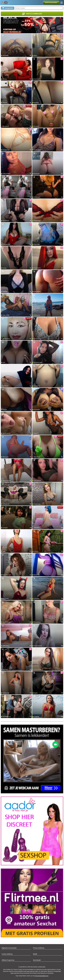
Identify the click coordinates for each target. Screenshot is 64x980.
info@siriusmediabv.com (42, 976)
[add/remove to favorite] (2, 35)
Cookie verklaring (7, 954)
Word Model (37, 960)
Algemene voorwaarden (9, 948)
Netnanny (43, 973)
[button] (51, 3)
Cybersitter (50, 973)
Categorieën (8, 8)
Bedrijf (35, 954)
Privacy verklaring (39, 948)
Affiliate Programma (8, 960)
